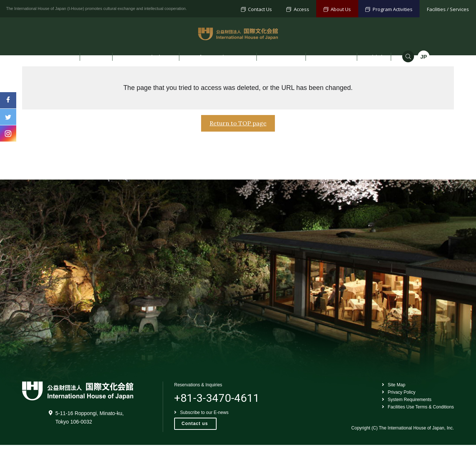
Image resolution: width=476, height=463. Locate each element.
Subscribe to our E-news (203, 431)
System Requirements (403, 419)
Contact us (195, 442)
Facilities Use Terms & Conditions (415, 427)
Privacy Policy (394, 411)
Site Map (389, 403)
